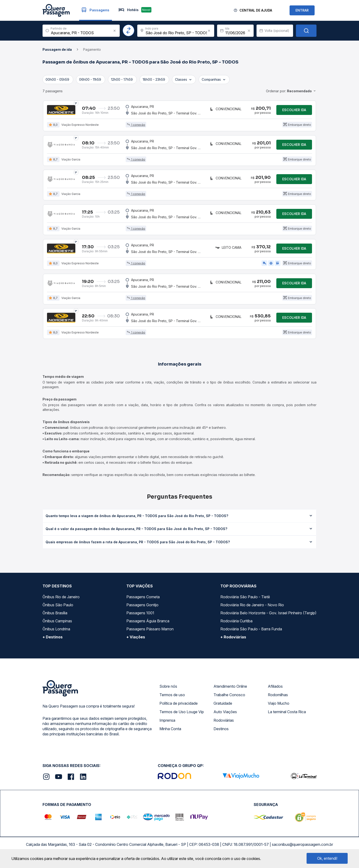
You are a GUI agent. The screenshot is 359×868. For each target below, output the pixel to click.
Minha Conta (170, 734)
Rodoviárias (224, 726)
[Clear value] (249, 31)
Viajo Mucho (279, 709)
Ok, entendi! (327, 858)
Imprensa (167, 726)
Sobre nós (168, 692)
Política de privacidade (179, 709)
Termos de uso (172, 700)
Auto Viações (225, 717)
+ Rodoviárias (233, 642)
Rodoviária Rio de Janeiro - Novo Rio (252, 610)
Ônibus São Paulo (58, 610)
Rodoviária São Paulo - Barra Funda (251, 634)
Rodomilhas (278, 700)
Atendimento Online (230, 692)
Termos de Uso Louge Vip (182, 717)
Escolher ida (294, 110)
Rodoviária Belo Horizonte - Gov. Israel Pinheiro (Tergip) (268, 618)
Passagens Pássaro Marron (150, 634)
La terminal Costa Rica (287, 717)
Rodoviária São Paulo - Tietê (245, 602)
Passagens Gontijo (142, 610)
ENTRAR (302, 10)
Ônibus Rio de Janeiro (61, 602)
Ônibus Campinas (57, 626)
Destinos (221, 734)
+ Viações (136, 642)
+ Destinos (53, 642)
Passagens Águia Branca (148, 626)
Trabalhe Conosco (229, 700)
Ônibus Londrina (56, 634)
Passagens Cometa (143, 602)
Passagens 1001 (140, 618)
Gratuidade (223, 709)
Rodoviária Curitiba (236, 626)
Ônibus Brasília (55, 618)
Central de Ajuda (256, 10)
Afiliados (275, 692)
